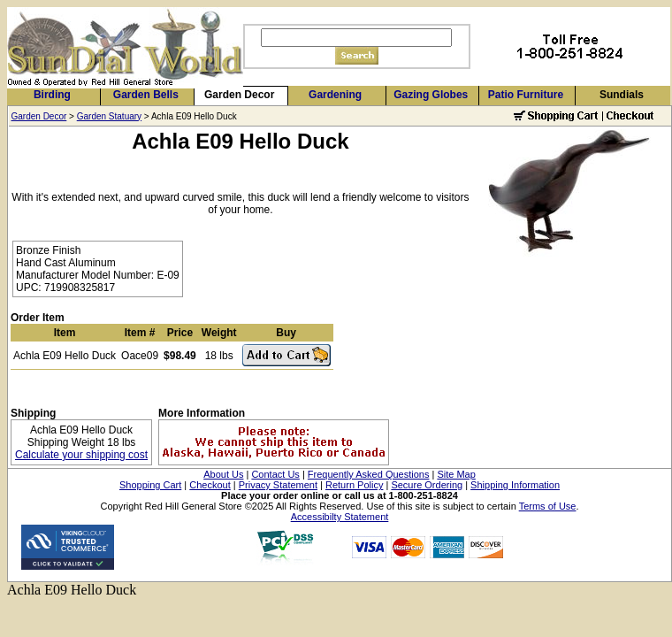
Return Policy (354, 485)
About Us (223, 474)
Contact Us (275, 474)
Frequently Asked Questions (369, 474)
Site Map (456, 474)
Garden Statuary (109, 116)
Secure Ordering (427, 485)
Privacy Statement (278, 485)
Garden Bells (146, 95)
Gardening (335, 95)
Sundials (622, 95)
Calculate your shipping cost (81, 455)
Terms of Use (548, 506)
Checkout (210, 485)
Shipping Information (515, 485)
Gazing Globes (431, 95)
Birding (52, 95)
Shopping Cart (150, 485)
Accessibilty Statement (340, 517)
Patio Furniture (526, 95)
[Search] (356, 38)
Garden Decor (239, 95)
